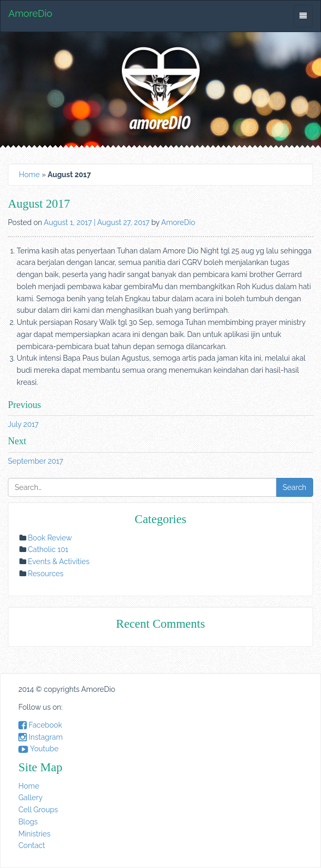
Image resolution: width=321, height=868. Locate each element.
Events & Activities (59, 561)
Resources (46, 574)
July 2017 (23, 424)
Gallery (30, 798)
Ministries (34, 834)
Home (29, 175)
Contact (32, 845)
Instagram (40, 737)
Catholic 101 (48, 549)
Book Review (50, 538)
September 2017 (35, 461)
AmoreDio (30, 13)
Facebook (40, 725)
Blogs (28, 822)
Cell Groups (38, 810)
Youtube (38, 749)
